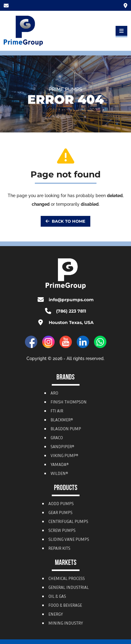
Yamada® (60, 465)
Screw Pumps (62, 531)
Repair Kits (59, 549)
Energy (56, 615)
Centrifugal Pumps (68, 522)
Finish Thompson (69, 403)
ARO (54, 394)
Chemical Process (67, 579)
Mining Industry (66, 624)
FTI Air (57, 411)
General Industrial (69, 588)
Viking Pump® (64, 456)
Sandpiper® (62, 447)
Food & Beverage (65, 606)
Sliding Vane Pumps (69, 540)
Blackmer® (62, 420)
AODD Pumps (61, 504)
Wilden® (59, 474)
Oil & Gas (57, 597)
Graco (57, 438)
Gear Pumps (60, 513)
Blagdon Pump (66, 429)
